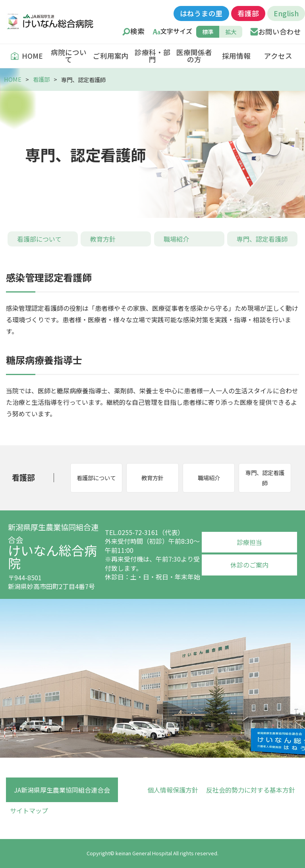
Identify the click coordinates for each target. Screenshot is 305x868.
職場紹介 (176, 239)
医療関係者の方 (194, 56)
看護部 (248, 13)
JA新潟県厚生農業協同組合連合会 (62, 790)
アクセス (278, 56)
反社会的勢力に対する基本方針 (251, 790)
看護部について (39, 239)
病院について (69, 56)
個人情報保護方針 (173, 790)
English (286, 13)
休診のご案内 (249, 565)
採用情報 (236, 56)
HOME (27, 56)
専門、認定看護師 (262, 239)
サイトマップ (29, 810)
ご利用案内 (111, 56)
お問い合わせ (280, 32)
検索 (137, 31)
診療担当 (249, 542)
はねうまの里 (201, 13)
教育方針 (103, 239)
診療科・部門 (152, 56)
